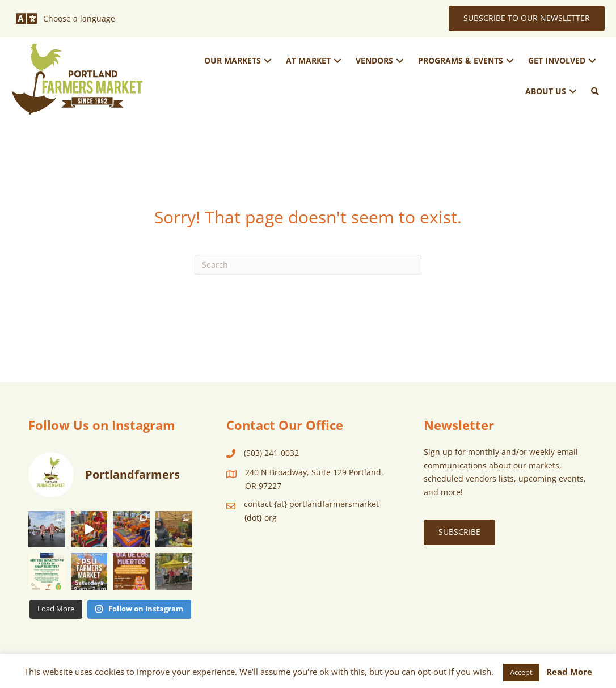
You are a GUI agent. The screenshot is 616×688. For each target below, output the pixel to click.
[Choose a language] (66, 19)
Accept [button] (521, 672)
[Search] (308, 265)
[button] (268, 61)
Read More (569, 672)
